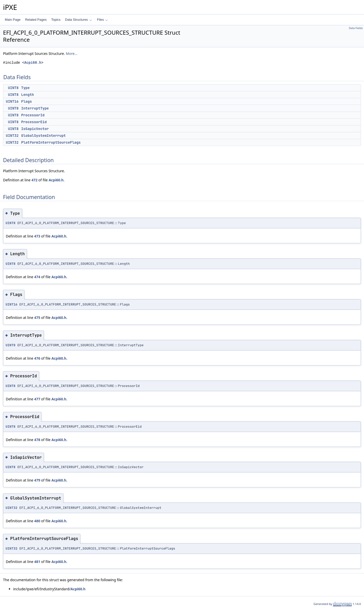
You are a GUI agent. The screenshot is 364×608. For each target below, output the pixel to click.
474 (37, 277)
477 (37, 399)
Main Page (13, 20)
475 (37, 318)
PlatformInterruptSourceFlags (51, 142)
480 (37, 521)
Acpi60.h (33, 63)
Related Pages (36, 20)
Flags (27, 101)
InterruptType (35, 108)
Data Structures (78, 20)
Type (26, 88)
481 (37, 562)
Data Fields (356, 28)
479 (37, 480)
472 (34, 180)
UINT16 (12, 101)
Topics (56, 20)
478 (37, 440)
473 (37, 236)
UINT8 (13, 88)
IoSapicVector (35, 129)
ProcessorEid (34, 122)
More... (72, 53)
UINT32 (12, 136)
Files (103, 20)
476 (37, 358)
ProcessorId (33, 115)
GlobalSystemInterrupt (43, 136)
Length (28, 95)
